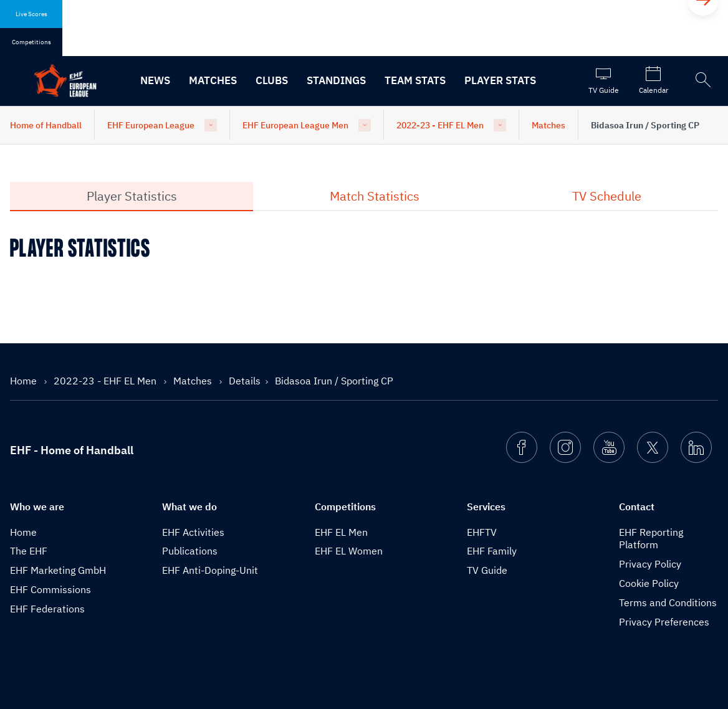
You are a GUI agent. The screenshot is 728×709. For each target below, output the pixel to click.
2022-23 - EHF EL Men (440, 125)
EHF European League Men (295, 125)
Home (25, 381)
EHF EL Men (341, 532)
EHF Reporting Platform (651, 539)
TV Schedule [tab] (607, 196)
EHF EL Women (349, 551)
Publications (190, 551)
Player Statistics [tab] (132, 196)
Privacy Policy (650, 564)
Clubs (272, 80)
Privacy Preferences (664, 622)
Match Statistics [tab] (375, 196)
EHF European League (151, 125)
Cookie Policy (649, 583)
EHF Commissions (50, 589)
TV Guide (487, 570)
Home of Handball (46, 125)
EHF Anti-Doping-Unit (210, 570)
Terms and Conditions (668, 602)
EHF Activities (193, 532)
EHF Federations (47, 609)
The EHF (29, 551)
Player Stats (500, 80)
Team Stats (415, 80)
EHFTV (482, 532)
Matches (213, 80)
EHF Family (492, 551)
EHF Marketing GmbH (58, 570)
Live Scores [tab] (31, 14)
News (155, 80)
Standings (336, 80)
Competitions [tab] (31, 42)
